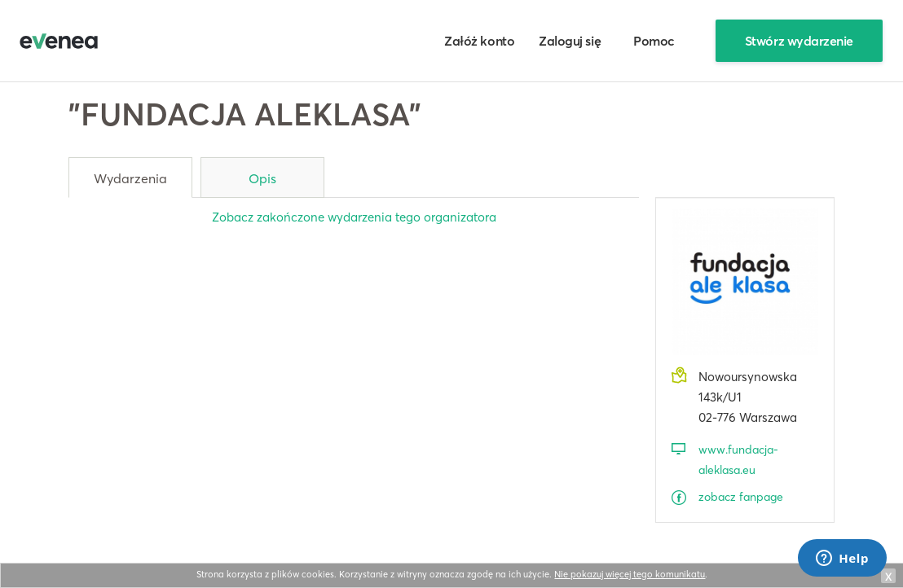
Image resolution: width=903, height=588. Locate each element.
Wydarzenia (130, 178)
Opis (262, 178)
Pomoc (654, 41)
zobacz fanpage (741, 497)
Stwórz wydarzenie (799, 41)
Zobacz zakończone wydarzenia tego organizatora (354, 217)
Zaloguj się (570, 41)
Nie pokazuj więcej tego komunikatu (630, 574)
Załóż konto (479, 41)
